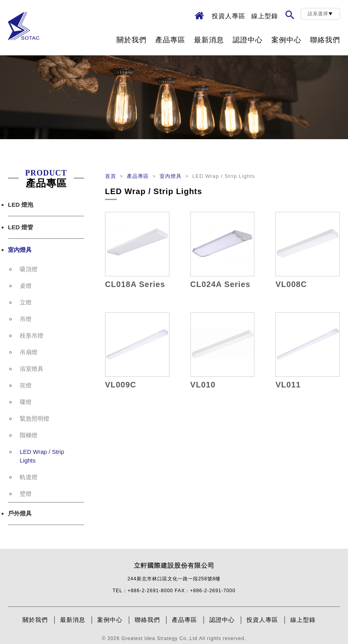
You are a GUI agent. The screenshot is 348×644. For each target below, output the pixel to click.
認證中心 (248, 40)
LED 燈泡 (21, 205)
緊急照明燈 (35, 418)
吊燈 (26, 319)
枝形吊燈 (32, 335)
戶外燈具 (20, 513)
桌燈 (26, 286)
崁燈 (26, 385)
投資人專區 (229, 16)
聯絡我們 (325, 40)
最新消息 (209, 40)
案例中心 (286, 40)
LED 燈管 (21, 227)
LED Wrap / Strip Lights (42, 456)
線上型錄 (265, 16)
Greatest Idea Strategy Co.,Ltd (159, 638)
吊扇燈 (29, 352)
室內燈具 (20, 250)
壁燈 (26, 494)
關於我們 (132, 40)
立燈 (26, 302)
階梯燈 (29, 435)
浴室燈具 (32, 369)
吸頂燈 (29, 269)
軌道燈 (29, 477)
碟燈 (26, 402)
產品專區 (170, 40)
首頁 (112, 176)
